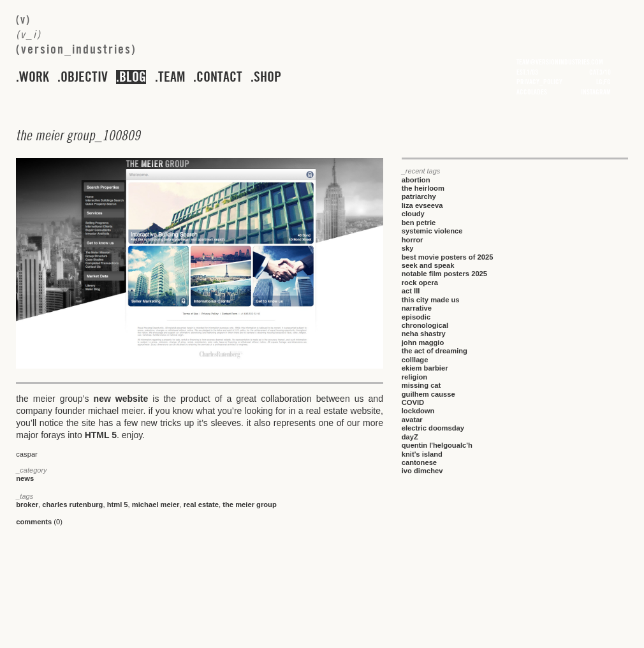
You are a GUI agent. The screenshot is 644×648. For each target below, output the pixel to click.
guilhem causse (428, 394)
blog (133, 77)
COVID (413, 402)
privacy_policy (539, 82)
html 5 (118, 504)
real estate (201, 504)
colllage (415, 360)
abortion (416, 180)
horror (413, 240)
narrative (417, 308)
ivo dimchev (422, 471)
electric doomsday (433, 428)
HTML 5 (101, 435)
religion (414, 377)
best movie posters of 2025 (448, 257)
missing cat (421, 385)
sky (408, 248)
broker (27, 504)
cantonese (419, 462)
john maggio (423, 342)
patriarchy (419, 196)
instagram (596, 92)
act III (411, 291)
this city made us (431, 300)
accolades (532, 92)
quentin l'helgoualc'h (437, 445)
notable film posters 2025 (444, 274)
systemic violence (432, 231)
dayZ (410, 437)
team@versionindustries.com (560, 62)
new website (121, 399)
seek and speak (428, 265)
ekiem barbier (425, 368)
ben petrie (419, 223)
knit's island (422, 454)
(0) (39, 522)
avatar (412, 420)
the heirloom (423, 188)
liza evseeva (422, 205)
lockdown (418, 411)
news (25, 478)
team (172, 77)
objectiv (84, 77)
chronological (425, 325)
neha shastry (424, 334)
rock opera (420, 283)
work (34, 77)
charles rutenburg (72, 504)
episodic (416, 317)
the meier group (250, 504)
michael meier (156, 504)
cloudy (413, 214)
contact (219, 77)
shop (267, 77)
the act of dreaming (435, 351)
